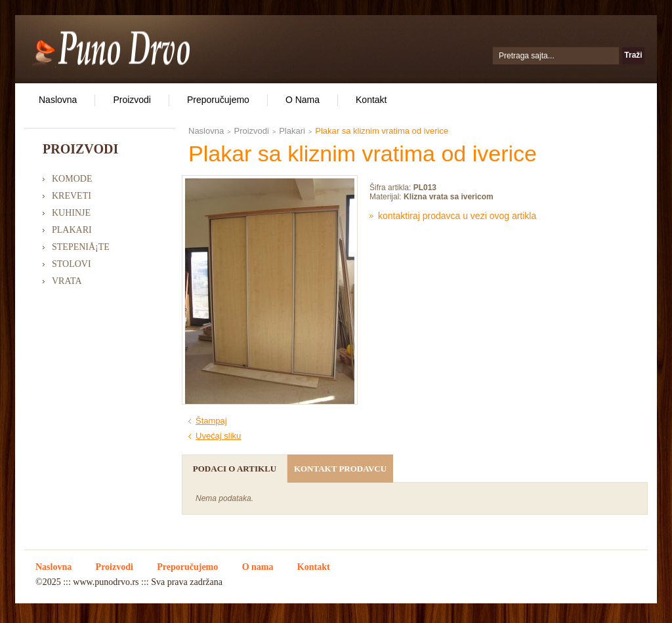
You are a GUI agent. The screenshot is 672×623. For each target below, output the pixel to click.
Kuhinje (71, 213)
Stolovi (72, 264)
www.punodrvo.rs (106, 582)
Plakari (72, 230)
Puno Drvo (111, 47)
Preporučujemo (218, 100)
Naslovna (58, 100)
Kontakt (371, 100)
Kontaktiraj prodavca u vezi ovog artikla (457, 216)
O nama (303, 100)
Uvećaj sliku (218, 436)
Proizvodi (132, 100)
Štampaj (211, 421)
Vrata (67, 281)
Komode (72, 179)
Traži (633, 55)
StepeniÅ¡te (81, 247)
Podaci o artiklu (235, 469)
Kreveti (72, 196)
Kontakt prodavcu (340, 469)
